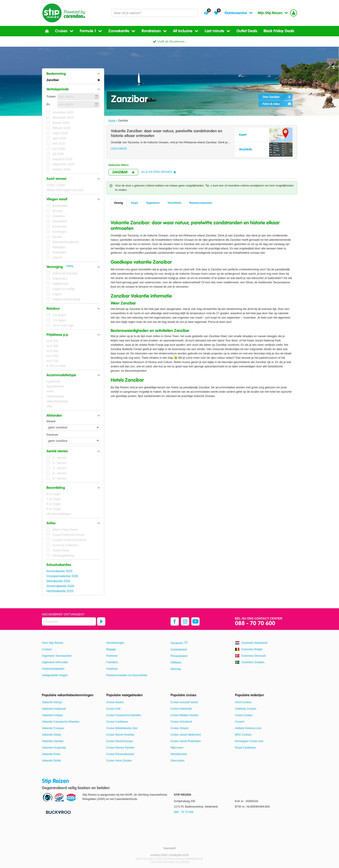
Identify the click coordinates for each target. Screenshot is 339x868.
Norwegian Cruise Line (249, 741)
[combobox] (155, 13)
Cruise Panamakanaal (120, 754)
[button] (73, 74)
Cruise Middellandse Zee (122, 728)
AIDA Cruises (243, 702)
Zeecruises (177, 760)
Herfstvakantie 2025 (60, 591)
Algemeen (153, 203)
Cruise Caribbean (117, 722)
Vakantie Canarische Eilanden (61, 722)
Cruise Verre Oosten (119, 760)
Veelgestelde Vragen (55, 675)
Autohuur (112, 669)
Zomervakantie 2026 (60, 586)
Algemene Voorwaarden (57, 656)
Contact (47, 649)
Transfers (112, 662)
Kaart (135, 203)
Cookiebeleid (179, 649)
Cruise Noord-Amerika (120, 735)
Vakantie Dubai (51, 735)
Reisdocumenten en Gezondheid (127, 675)
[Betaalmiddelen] (58, 812)
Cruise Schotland (181, 722)
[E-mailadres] (69, 621)
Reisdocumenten (201, 203)
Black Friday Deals (279, 31)
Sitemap (176, 669)
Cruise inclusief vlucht (184, 702)
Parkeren (112, 656)
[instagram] (185, 621)
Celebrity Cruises (246, 709)
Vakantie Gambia (53, 741)
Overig (119, 203)
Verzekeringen (115, 643)
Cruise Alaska (115, 702)
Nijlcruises (177, 748)
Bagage (111, 649)
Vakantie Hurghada (54, 748)
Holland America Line (248, 728)
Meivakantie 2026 (58, 581)
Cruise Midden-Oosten (185, 715)
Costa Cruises (244, 715)
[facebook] (175, 621)
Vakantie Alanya (52, 702)
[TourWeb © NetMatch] (170, 848)
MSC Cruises (243, 735)
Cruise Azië (114, 709)
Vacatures (177, 643)
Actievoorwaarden (53, 669)
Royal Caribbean (245, 748)
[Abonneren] (101, 621)
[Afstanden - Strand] (73, 428)
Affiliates (176, 662)
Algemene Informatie (55, 662)
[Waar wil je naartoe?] (155, 13)
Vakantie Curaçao (53, 728)
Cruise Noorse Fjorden (121, 748)
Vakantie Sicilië (51, 760)
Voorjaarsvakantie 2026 (62, 576)
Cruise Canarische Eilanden (124, 715)
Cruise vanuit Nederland (186, 735)
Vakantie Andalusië (54, 709)
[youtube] (195, 621)
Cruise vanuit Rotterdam (186, 741)
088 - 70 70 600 (255, 624)
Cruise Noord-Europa (120, 741)
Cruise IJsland (179, 728)
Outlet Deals (247, 31)
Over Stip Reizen (53, 643)
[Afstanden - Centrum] (73, 441)
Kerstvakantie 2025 (59, 571)
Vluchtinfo (174, 203)
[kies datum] (78, 97)
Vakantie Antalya (52, 715)
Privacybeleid (179, 656)
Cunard (240, 722)
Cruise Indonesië (181, 709)
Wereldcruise (179, 754)
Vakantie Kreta (51, 754)
